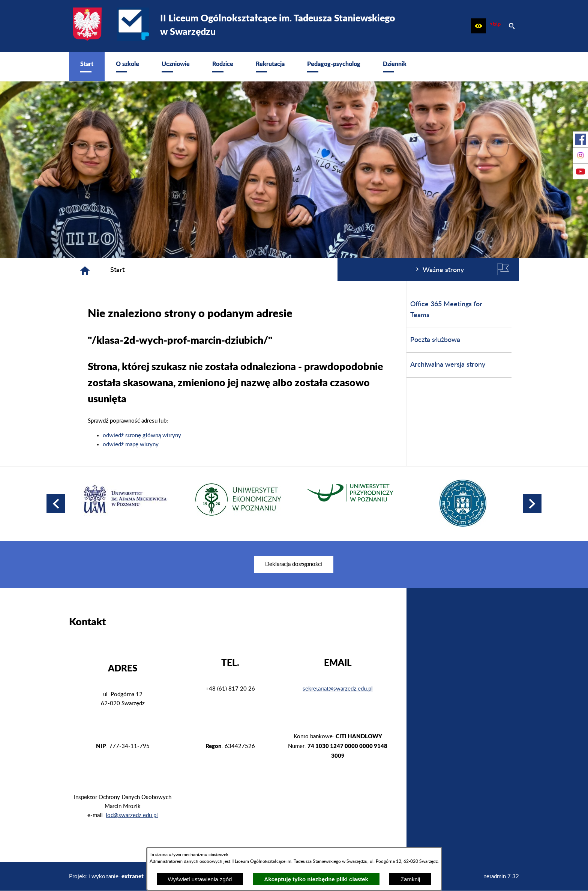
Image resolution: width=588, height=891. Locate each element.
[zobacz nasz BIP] (495, 26)
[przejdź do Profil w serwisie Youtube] (580, 172)
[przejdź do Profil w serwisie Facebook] (580, 139)
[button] (478, 26)
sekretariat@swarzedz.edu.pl (338, 689)
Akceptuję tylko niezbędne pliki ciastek (316, 879)
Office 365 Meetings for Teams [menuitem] (109, 310)
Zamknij (410, 879)
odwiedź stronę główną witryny (255, 436)
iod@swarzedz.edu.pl (132, 815)
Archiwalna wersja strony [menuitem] (110, 365)
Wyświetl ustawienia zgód (200, 879)
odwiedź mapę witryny (244, 445)
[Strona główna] (198, 271)
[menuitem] (87, 66)
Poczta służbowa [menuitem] (98, 340)
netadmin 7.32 (501, 877)
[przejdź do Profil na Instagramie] (580, 155)
